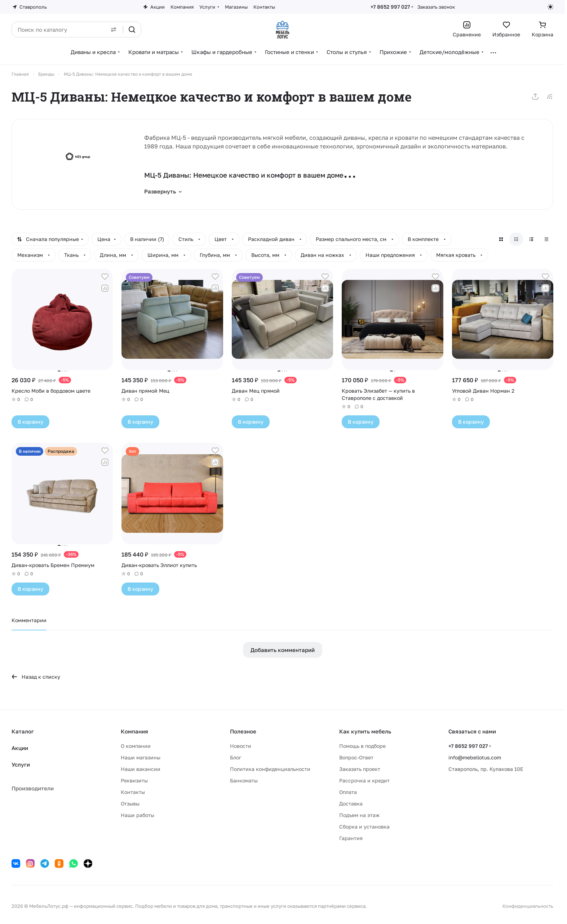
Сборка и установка (364, 827)
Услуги (21, 764)
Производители (33, 788)
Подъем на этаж (359, 815)
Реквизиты (134, 780)
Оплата (348, 792)
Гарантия (351, 838)
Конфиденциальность (528, 906)
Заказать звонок (436, 7)
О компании (136, 746)
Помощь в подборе (362, 746)
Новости (241, 746)
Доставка (351, 804)
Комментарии (29, 620)
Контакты (133, 792)
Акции (20, 748)
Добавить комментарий (283, 650)
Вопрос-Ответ (356, 757)
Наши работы (138, 815)
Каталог (23, 731)
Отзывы (130, 804)
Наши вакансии (141, 769)
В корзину (30, 422)
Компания (134, 731)
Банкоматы (244, 780)
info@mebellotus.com (475, 757)
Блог (236, 757)
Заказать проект (360, 769)
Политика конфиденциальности (270, 769)
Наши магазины (141, 757)
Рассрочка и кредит (364, 780)
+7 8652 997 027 (390, 7)
